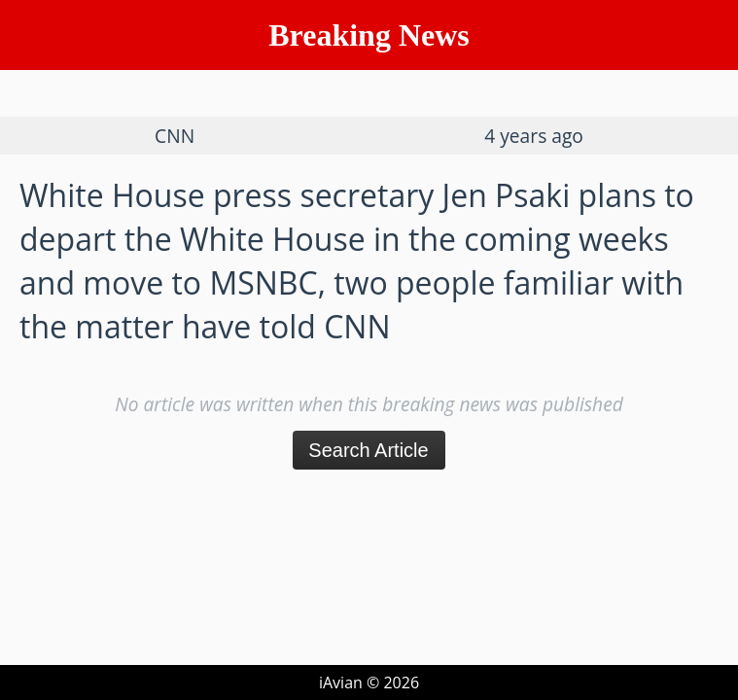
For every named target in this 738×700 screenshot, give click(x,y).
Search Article (368, 450)
